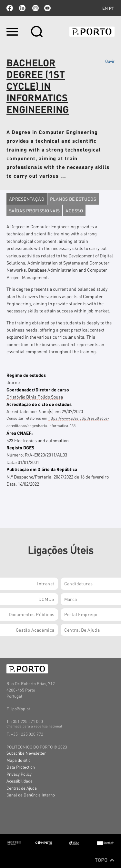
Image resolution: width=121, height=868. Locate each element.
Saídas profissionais (34, 210)
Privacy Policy (19, 774)
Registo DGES (20, 447)
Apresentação (27, 199)
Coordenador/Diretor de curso (38, 389)
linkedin (22, 8)
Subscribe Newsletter (26, 753)
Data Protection (21, 767)
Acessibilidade (20, 781)
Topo (105, 860)
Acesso (74, 210)
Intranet (46, 583)
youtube (47, 8)
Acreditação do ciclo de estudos (39, 404)
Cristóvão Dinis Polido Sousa (35, 397)
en (105, 8)
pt (111, 8)
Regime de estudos (26, 375)
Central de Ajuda (22, 788)
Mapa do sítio (19, 760)
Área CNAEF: (20, 433)
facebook (10, 8)
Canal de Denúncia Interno (31, 795)
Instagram (35, 8)
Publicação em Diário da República (42, 469)
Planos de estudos (73, 199)
